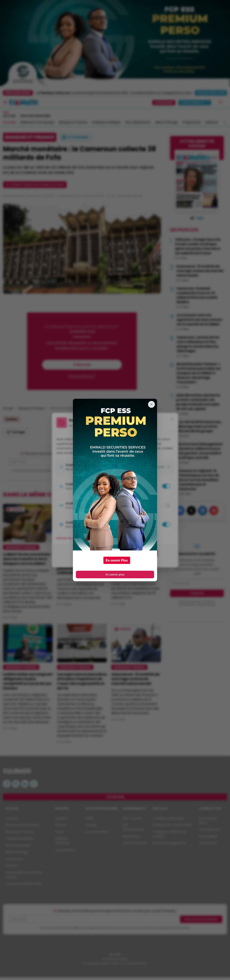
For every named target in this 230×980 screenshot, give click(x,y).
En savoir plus (115, 575)
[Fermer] (151, 404)
